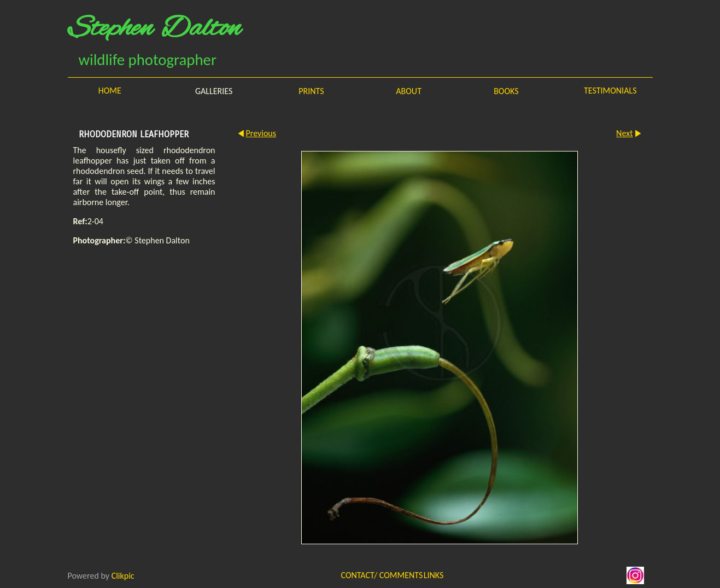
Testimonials (610, 91)
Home (110, 91)
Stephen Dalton (154, 29)
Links (434, 575)
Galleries (214, 91)
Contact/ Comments (370, 575)
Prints (311, 91)
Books (506, 91)
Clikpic (123, 575)
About (409, 91)
